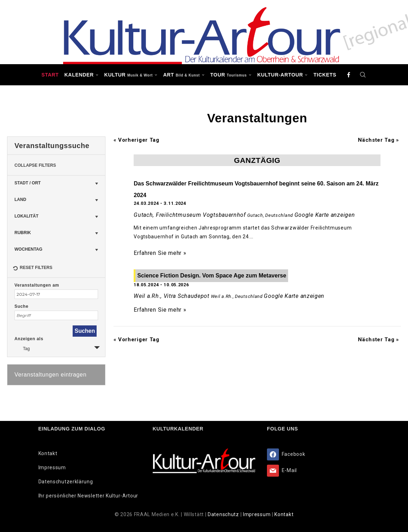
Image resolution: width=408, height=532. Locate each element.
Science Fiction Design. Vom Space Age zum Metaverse (212, 276)
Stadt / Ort (28, 183)
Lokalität (26, 216)
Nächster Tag (379, 140)
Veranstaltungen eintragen (50, 375)
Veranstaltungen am (37, 285)
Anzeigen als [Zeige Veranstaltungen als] (29, 339)
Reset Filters (32, 269)
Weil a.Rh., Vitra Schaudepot (172, 296)
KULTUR (129, 75)
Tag (22, 348)
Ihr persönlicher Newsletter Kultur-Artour (89, 496)
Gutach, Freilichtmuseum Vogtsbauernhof (190, 215)
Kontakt (48, 453)
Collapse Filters (35, 165)
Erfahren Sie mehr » (160, 253)
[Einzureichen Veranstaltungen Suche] (85, 331)
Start (50, 75)
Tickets (325, 75)
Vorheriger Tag (136, 140)
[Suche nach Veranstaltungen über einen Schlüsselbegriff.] (56, 315)
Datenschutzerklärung (66, 482)
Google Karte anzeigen (325, 215)
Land (20, 200)
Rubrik (23, 233)
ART (182, 75)
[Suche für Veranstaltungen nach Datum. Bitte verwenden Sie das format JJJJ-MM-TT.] (56, 294)
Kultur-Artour (280, 75)
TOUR (229, 75)
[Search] (363, 75)
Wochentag (28, 249)
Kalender (79, 75)
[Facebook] (349, 75)
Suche (22, 306)
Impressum (52, 467)
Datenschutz (224, 514)
